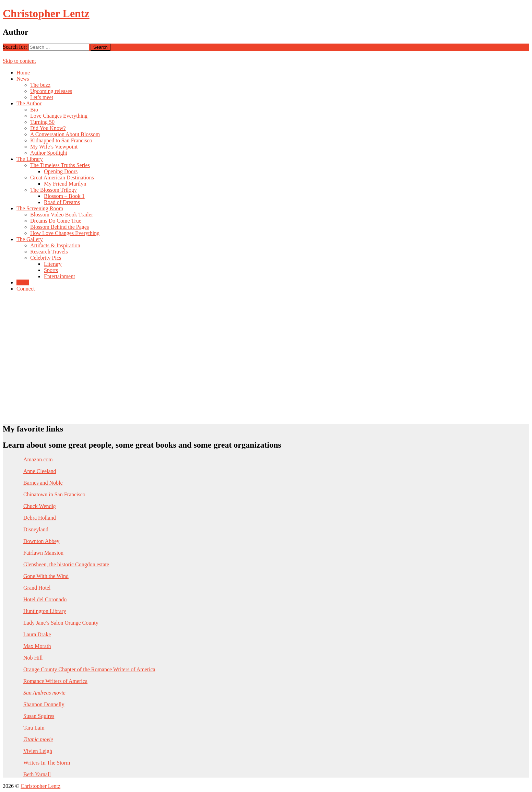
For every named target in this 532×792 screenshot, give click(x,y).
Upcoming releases (51, 91)
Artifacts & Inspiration (55, 245)
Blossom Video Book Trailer (62, 215)
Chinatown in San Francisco (54, 494)
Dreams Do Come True (56, 221)
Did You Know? (48, 128)
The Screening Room (40, 208)
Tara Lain (34, 728)
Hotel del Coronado (45, 599)
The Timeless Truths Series (60, 165)
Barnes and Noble (43, 483)
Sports (51, 270)
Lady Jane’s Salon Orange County (61, 623)
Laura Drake (37, 634)
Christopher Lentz (46, 13)
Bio (34, 110)
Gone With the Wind (46, 576)
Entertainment (60, 276)
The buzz (40, 85)
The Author (29, 103)
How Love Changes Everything (65, 233)
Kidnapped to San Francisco (61, 140)
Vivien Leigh (38, 751)
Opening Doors (61, 171)
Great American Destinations (62, 178)
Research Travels (49, 252)
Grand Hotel (37, 588)
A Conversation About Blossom (65, 134)
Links (23, 282)
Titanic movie (38, 739)
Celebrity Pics (46, 258)
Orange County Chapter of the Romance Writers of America (89, 669)
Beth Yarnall (37, 774)
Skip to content (19, 61)
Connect (26, 289)
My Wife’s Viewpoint (54, 147)
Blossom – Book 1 (64, 196)
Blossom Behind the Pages (60, 227)
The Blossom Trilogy (54, 190)
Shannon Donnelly (44, 704)
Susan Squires (39, 716)
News (23, 79)
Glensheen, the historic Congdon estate (66, 564)
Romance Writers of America (55, 681)
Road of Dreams (62, 202)
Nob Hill (33, 658)
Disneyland (36, 529)
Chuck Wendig (40, 506)
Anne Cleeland (40, 471)
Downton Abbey (41, 541)
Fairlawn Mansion (43, 553)
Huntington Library (45, 611)
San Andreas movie (44, 693)
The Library (30, 159)
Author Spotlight (49, 153)
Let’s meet (42, 97)
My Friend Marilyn (65, 184)
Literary (53, 264)
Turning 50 (42, 122)
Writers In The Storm (47, 763)
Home (23, 73)
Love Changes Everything (59, 116)
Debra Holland (40, 518)
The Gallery (30, 239)
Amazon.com (38, 459)
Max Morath (37, 646)
